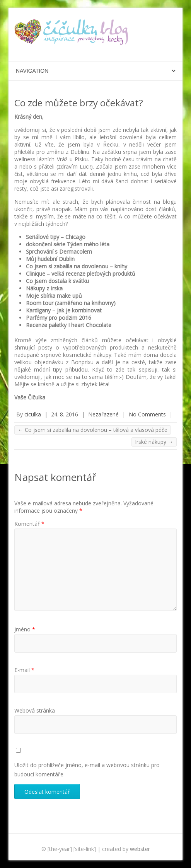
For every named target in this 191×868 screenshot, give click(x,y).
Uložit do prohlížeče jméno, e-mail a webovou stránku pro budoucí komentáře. (87, 770)
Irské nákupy (154, 442)
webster (140, 849)
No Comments (147, 414)
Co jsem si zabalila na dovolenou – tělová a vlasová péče (93, 430)
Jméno (25, 629)
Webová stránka (35, 710)
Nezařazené (103, 414)
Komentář (29, 524)
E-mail (24, 670)
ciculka (33, 414)
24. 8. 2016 (65, 414)
